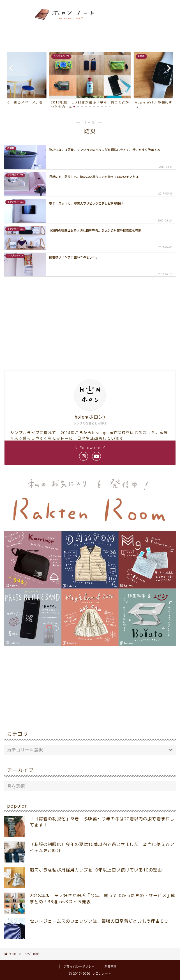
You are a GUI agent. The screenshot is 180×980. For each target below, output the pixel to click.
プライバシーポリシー (79, 967)
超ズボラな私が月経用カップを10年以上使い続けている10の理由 (96, 870)
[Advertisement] (157, 25)
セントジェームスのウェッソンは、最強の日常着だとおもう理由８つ (99, 921)
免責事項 (110, 967)
